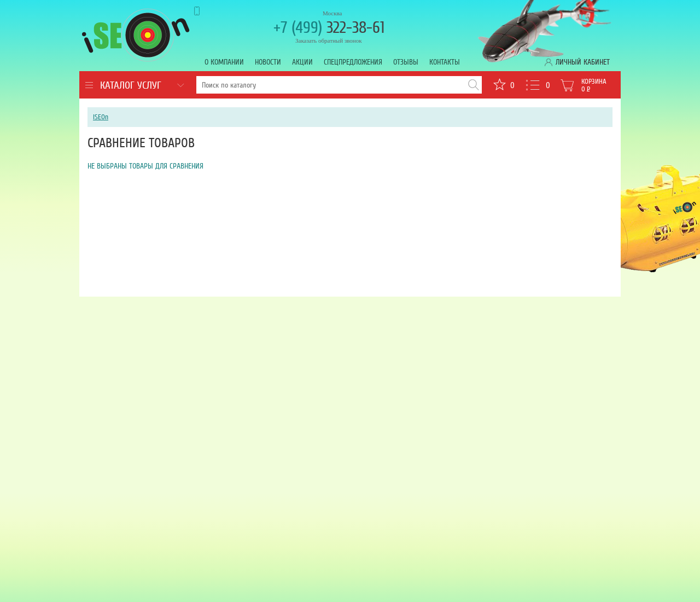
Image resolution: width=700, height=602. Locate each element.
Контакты (445, 62)
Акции (302, 62)
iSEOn (101, 117)
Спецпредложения (353, 62)
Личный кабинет (583, 62)
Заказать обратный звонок (329, 40)
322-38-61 (329, 28)
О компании (224, 62)
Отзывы (406, 62)
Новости (268, 62)
